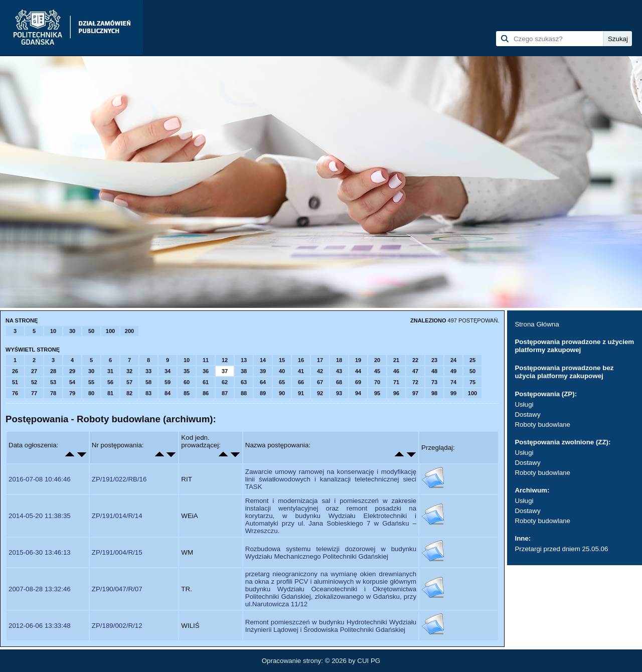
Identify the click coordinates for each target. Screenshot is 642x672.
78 (53, 393)
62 (225, 382)
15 (282, 360)
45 (377, 371)
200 (129, 331)
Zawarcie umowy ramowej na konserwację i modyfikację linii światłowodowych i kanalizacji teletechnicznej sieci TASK (331, 479)
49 (453, 371)
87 (225, 393)
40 (282, 371)
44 (358, 371)
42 (320, 371)
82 (129, 393)
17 (320, 360)
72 (415, 382)
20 (377, 360)
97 (415, 393)
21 (396, 360)
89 (263, 393)
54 (72, 382)
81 (110, 393)
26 (15, 371)
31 (110, 371)
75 (472, 382)
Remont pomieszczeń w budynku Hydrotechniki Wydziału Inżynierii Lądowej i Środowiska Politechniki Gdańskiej (331, 626)
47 (415, 371)
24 (453, 360)
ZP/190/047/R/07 (117, 589)
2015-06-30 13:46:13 (40, 552)
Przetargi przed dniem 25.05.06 (561, 549)
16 (301, 360)
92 (320, 393)
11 (206, 360)
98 (434, 393)
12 (225, 360)
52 (34, 382)
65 (282, 382)
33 (148, 371)
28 (53, 371)
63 (244, 382)
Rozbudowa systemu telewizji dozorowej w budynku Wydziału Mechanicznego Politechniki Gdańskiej (331, 553)
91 (301, 393)
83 (148, 393)
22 (415, 360)
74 (453, 382)
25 (472, 360)
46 (396, 371)
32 (129, 371)
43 (339, 371)
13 (244, 360)
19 (358, 360)
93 (339, 393)
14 (263, 360)
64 (263, 382)
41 (301, 371)
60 (187, 382)
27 (34, 371)
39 (263, 371)
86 (206, 393)
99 (453, 393)
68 (339, 382)
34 (168, 371)
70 (377, 382)
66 (301, 382)
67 (320, 382)
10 (53, 331)
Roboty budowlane (542, 425)
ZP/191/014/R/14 (117, 516)
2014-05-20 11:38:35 (40, 516)
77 (34, 393)
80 (91, 393)
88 (244, 393)
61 (206, 382)
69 (358, 382)
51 (15, 382)
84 (168, 393)
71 (396, 382)
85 (187, 393)
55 (91, 382)
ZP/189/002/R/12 (117, 626)
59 (168, 382)
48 (434, 371)
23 (434, 360)
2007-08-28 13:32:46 (40, 589)
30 (72, 331)
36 (206, 371)
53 (53, 382)
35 (187, 371)
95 (377, 393)
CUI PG (369, 661)
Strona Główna (537, 324)
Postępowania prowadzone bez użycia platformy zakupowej (564, 372)
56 (110, 382)
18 (339, 360)
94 (358, 393)
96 (396, 393)
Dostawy (527, 414)
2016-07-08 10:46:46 (40, 479)
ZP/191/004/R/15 (117, 552)
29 (72, 371)
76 (15, 393)
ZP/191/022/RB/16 (119, 479)
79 (72, 393)
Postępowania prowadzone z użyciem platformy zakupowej (574, 346)
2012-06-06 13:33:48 (40, 626)
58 (148, 382)
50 (91, 331)
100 (110, 331)
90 (282, 393)
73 (434, 382)
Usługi (524, 404)
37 (225, 371)
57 (129, 382)
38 (244, 371)
